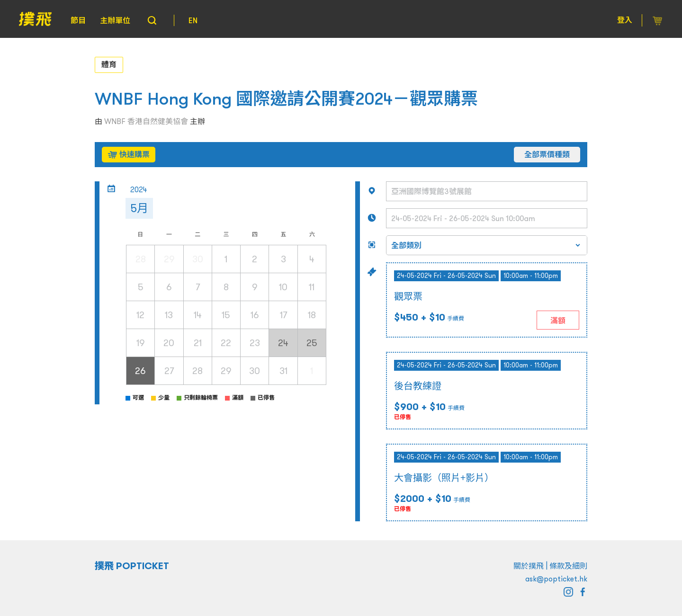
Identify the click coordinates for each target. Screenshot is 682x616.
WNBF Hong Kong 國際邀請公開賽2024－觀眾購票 (286, 99)
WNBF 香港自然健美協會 (146, 121)
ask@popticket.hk (556, 579)
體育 (109, 64)
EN (193, 20)
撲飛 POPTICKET (132, 566)
